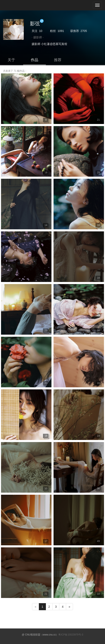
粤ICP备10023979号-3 (71, 635)
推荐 (58, 60)
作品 (35, 60)
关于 (11, 60)
